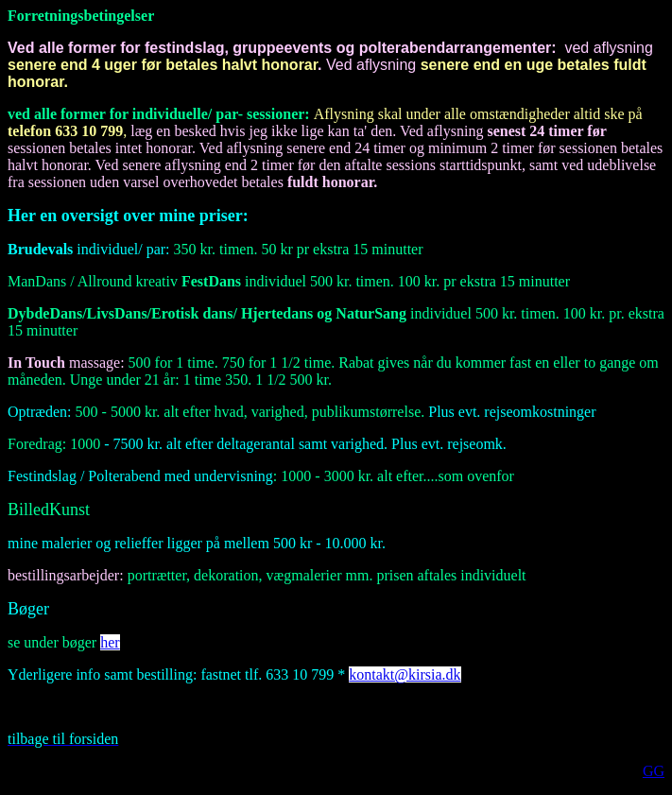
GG (654, 771)
